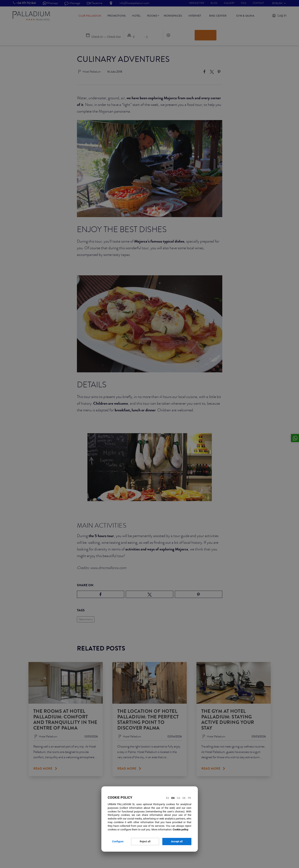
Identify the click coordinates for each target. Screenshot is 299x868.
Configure (118, 841)
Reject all (145, 841)
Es (167, 798)
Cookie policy (180, 829)
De (184, 798)
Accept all (177, 841)
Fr (189, 798)
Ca (179, 798)
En (173, 798)
